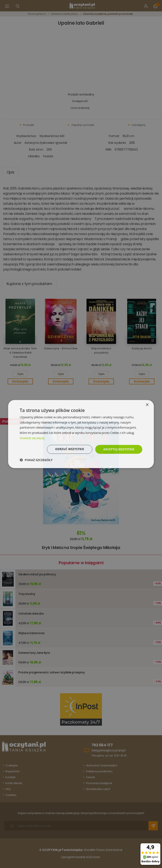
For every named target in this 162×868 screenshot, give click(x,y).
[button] (36, 460)
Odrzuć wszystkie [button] (67, 449)
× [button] (147, 405)
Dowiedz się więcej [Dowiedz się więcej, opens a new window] (32, 438)
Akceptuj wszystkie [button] (118, 449)
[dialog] (81, 434)
